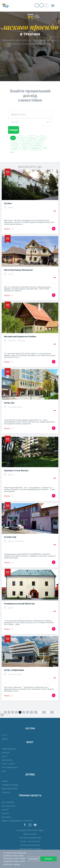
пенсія (42, 138)
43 (2, 715)
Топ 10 (4, 735)
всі (13, 138)
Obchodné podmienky (30, 845)
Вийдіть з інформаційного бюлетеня (17, 821)
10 (31, 712)
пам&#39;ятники (9, 749)
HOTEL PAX (9, 403)
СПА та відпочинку (10, 767)
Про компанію (8, 802)
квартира (32, 138)
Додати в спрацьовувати (54, 229)
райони (5, 739)
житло (4, 756)
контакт (5, 810)
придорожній (36, 148)
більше (7, 229)
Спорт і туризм (8, 764)
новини (5, 781)
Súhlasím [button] (49, 859)
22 (44, 712)
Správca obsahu (30, 834)
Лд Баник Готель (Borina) (16, 471)
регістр (37, 5)
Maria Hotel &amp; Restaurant (18, 270)
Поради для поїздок (10, 785)
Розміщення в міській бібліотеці (19, 604)
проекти (5, 813)
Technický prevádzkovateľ (30, 838)
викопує (38, 143)
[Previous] (1, 712)
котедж (15, 148)
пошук (14, 130)
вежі (4, 771)
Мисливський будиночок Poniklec (20, 337)
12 (36, 712)
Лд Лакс (8, 203)
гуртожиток (26, 143)
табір (24, 148)
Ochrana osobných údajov (30, 849)
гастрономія (7, 760)
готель (21, 138)
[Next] (7, 715)
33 (52, 712)
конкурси (6, 792)
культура (6, 753)
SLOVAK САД (10, 537)
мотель (15, 143)
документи (6, 817)
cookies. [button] (17, 864)
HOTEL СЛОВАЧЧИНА (14, 670)
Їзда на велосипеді (10, 789)
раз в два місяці (8, 806)
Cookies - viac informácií (30, 841)
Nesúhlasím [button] (34, 859)
